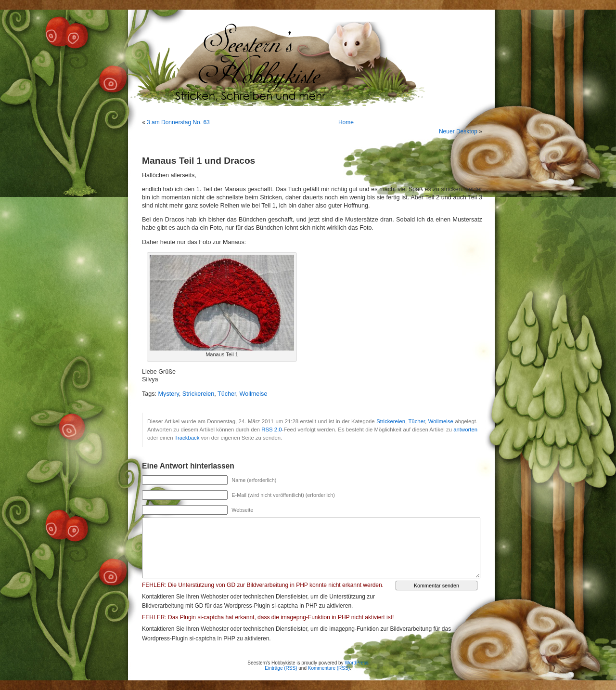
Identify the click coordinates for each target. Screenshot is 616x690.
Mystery (169, 394)
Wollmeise (254, 394)
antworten (465, 430)
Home (346, 122)
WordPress (356, 663)
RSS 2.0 (271, 430)
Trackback (187, 438)
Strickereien (199, 394)
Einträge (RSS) (281, 668)
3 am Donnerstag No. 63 (178, 122)
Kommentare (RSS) (329, 668)
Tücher (227, 394)
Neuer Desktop (458, 131)
